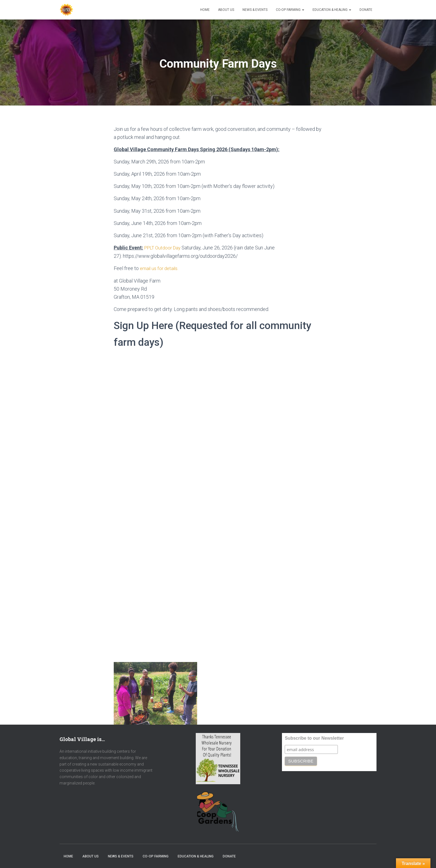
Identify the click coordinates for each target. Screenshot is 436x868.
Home (205, 10)
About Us (226, 10)
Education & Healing (332, 10)
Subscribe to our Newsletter (314, 738)
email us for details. (161, 268)
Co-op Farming (290, 10)
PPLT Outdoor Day (164, 248)
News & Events (255, 10)
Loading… (203, 505)
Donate (366, 10)
